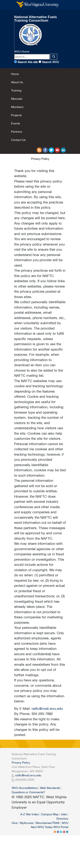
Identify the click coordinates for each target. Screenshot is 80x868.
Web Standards (50, 788)
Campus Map (50, 814)
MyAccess (27, 823)
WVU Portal (61, 827)
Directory (62, 818)
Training (16, 90)
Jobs (64, 814)
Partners (17, 132)
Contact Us (18, 140)
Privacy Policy (21, 762)
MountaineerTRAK (48, 823)
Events (15, 123)
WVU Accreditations (25, 788)
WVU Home (22, 51)
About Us (17, 82)
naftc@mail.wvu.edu (47, 709)
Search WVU (50, 62)
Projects (16, 115)
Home (15, 74)
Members (17, 107)
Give (15, 823)
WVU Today (45, 827)
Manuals (17, 99)
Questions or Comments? (28, 792)
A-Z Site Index (30, 814)
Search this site (28, 62)
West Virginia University (38, 5)
